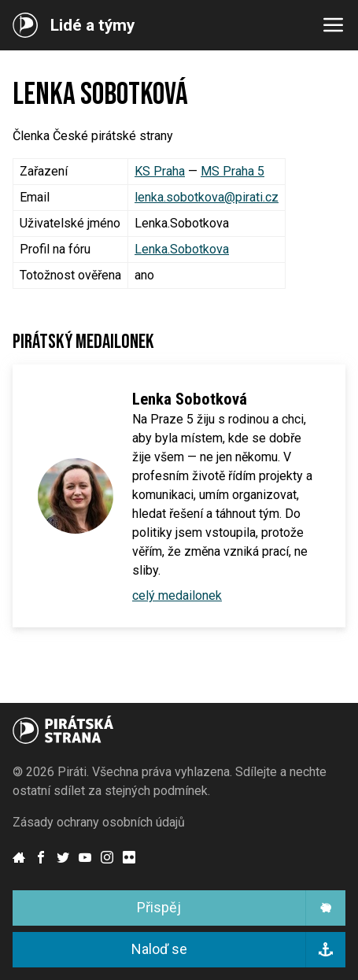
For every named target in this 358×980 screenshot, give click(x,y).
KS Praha (160, 171)
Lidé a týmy (92, 26)
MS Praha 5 (233, 171)
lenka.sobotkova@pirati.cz (207, 197)
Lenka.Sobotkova (182, 249)
